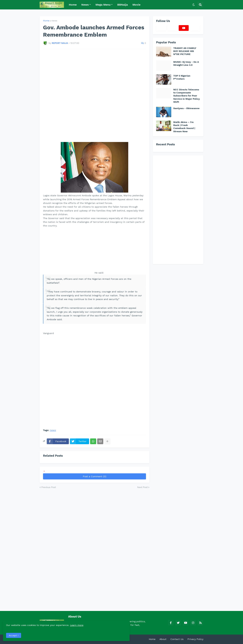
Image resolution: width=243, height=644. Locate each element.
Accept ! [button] (14, 635)
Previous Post (49, 487)
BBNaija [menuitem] (123, 5)
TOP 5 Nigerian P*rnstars (182, 77)
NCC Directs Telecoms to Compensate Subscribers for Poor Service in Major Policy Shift (187, 96)
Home (46, 21)
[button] (194, 5)
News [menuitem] (85, 5)
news (54, 21)
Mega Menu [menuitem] (103, 5)
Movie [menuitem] (136, 5)
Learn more (33, 624)
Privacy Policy (195, 639)
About (163, 639)
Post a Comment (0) (95, 476)
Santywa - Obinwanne (186, 108)
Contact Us (177, 639)
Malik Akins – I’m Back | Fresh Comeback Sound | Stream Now (184, 127)
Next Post (142, 487)
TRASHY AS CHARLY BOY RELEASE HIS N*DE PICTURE (185, 51)
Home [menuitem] (73, 5)
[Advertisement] (94, 95)
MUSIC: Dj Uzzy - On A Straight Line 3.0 (186, 63)
